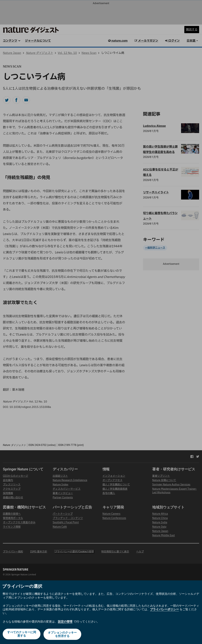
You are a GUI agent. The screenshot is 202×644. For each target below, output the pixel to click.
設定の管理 (65, 622)
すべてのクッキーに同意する (21, 635)
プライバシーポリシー (164, 610)
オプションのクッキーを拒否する (63, 635)
